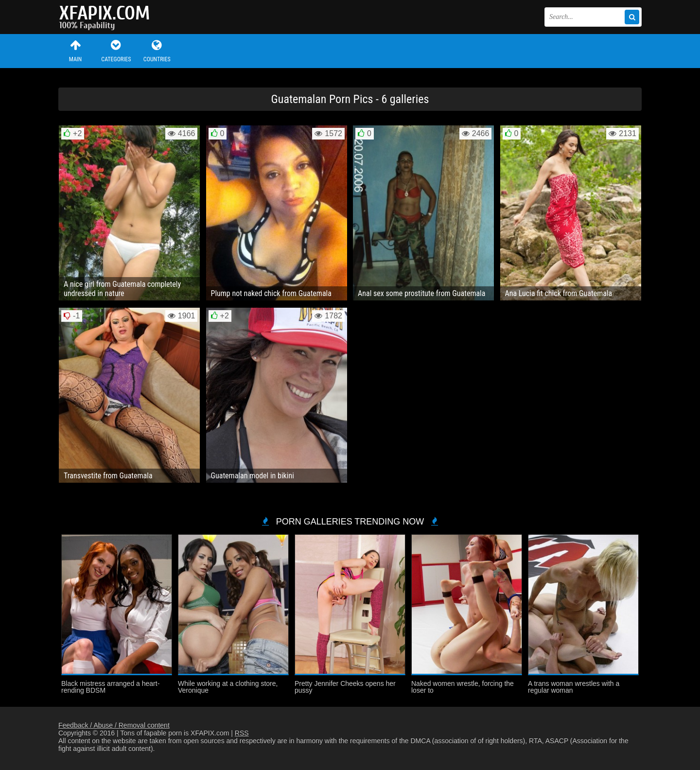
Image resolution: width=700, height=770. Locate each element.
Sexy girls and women (107, 17)
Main (75, 51)
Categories (116, 51)
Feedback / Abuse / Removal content (114, 725)
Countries (157, 51)
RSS (242, 733)
